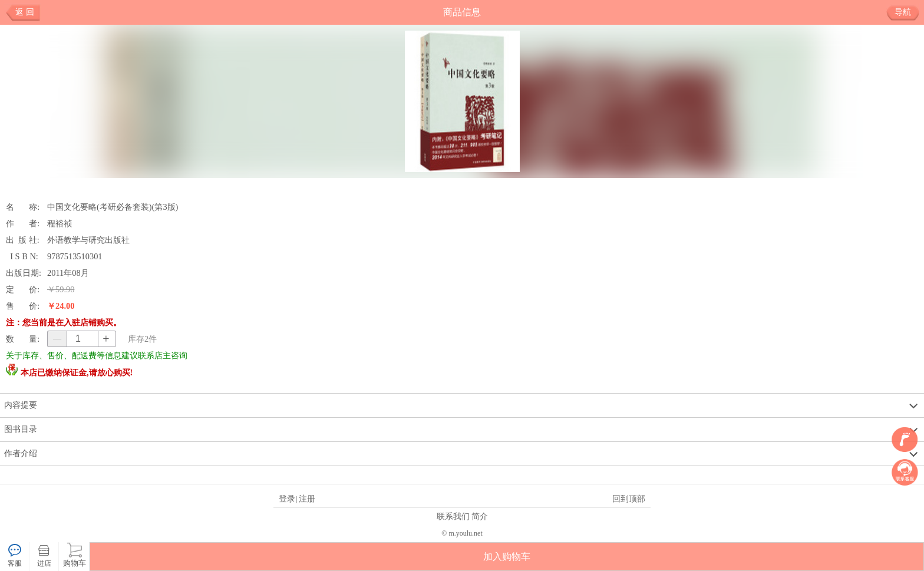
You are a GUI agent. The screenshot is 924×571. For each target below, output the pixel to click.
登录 (287, 499)
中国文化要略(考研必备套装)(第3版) (113, 207)
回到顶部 (629, 499)
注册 (307, 499)
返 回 (25, 12)
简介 (480, 516)
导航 (907, 12)
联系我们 (453, 516)
